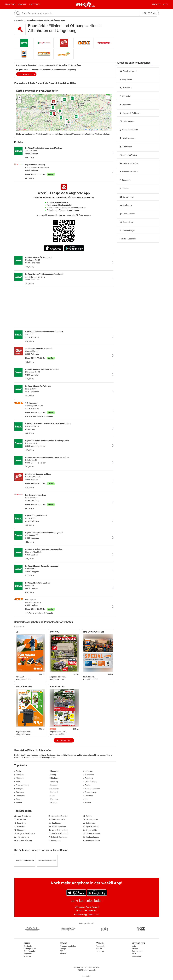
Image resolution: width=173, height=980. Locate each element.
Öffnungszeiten (30, 949)
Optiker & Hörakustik (59, 834)
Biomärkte (125, 96)
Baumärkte (126, 88)
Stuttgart (19, 789)
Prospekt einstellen (68, 946)
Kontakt (63, 954)
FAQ (62, 951)
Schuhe (124, 189)
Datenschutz (137, 951)
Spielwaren (126, 205)
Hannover (54, 771)
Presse (135, 949)
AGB (134, 954)
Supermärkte (126, 222)
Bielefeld (53, 792)
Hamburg (19, 775)
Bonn (52, 796)
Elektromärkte (127, 121)
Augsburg (88, 778)
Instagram (100, 951)
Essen (18, 799)
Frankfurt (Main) (22, 785)
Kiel (86, 799)
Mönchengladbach (92, 789)
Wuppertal (54, 789)
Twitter (99, 949)
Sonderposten (127, 197)
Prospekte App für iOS (86, 911)
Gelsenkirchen (90, 782)
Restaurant (125, 180)
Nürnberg (53, 778)
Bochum (53, 785)
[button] (108, 98)
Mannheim (54, 799)
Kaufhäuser (126, 147)
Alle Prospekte (64, 740)
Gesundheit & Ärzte (129, 130)
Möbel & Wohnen (128, 155)
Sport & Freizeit (127, 214)
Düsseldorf (20, 796)
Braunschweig (90, 792)
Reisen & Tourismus (129, 172)
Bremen (18, 803)
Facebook (100, 946)
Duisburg (53, 782)
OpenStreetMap (98, 130)
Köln (17, 782)
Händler (22, 4)
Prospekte (10, 4)
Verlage (63, 949)
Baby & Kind (126, 79)
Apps (166, 4)
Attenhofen (19, 20)
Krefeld (87, 803)
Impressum (137, 956)
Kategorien (35, 4)
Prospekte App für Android (87, 907)
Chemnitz (88, 796)
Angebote (28, 954)
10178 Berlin (149, 13)
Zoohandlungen (127, 231)
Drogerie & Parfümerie (130, 113)
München (19, 778)
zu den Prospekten (26, 74)
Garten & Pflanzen (23, 840)
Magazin (156, 4)
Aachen (87, 785)
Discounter (126, 105)
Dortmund (19, 792)
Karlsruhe (88, 771)
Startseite (28, 946)
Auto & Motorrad (128, 71)
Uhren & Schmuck (92, 834)
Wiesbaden (89, 775)
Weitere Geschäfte (128, 239)
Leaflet (88, 130)
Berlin (93, 6)
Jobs (134, 946)
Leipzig (53, 775)
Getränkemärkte (128, 138)
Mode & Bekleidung (129, 163)
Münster (53, 803)
